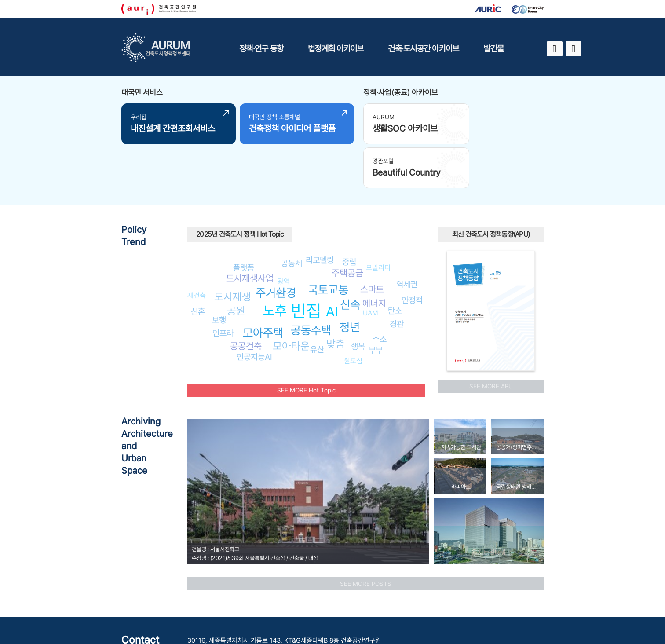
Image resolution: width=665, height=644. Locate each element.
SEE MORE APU (491, 338)
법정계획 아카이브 (336, 48)
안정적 (412, 252)
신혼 (198, 263)
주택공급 (347, 225)
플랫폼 (244, 220)
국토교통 (328, 242)
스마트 (372, 241)
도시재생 (233, 249)
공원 (236, 262)
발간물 (493, 48)
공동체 (292, 215)
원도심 (353, 313)
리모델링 (320, 212)
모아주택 (263, 285)
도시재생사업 (250, 230)
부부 (376, 302)
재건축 (197, 247)
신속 (350, 257)
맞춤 (336, 296)
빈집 (306, 263)
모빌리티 (378, 220)
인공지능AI (254, 309)
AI (332, 263)
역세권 (407, 236)
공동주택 (311, 282)
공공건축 (246, 298)
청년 (350, 279)
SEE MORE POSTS (366, 536)
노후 (275, 263)
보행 (219, 272)
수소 (380, 291)
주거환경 (276, 245)
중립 (349, 214)
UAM (371, 265)
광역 (284, 233)
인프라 (223, 285)
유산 (317, 301)
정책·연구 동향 (261, 48)
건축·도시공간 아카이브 (423, 48)
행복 (358, 298)
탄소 (395, 263)
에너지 (374, 255)
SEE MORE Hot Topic (306, 342)
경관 (397, 276)
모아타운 (291, 298)
